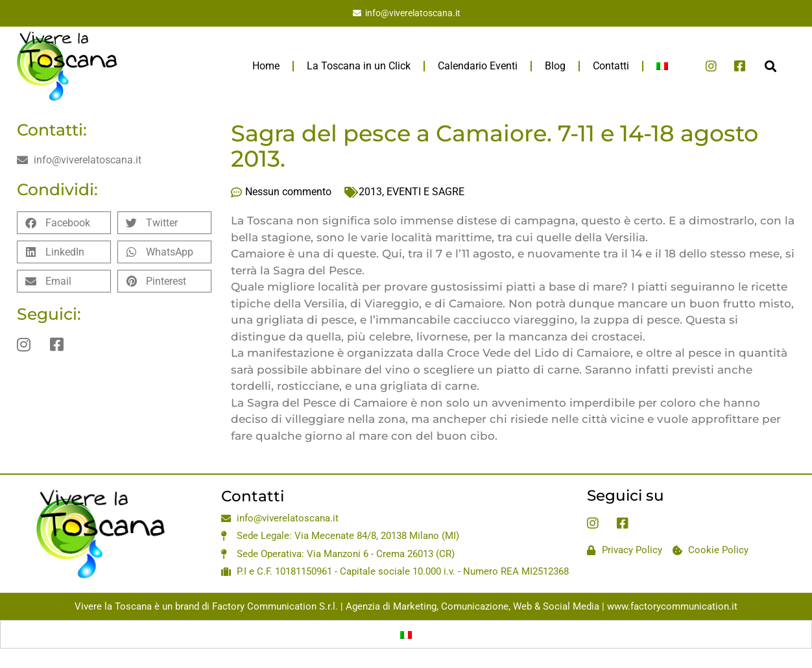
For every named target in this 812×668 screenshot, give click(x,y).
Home (266, 66)
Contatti (611, 66)
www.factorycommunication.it (672, 606)
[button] (770, 66)
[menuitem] (662, 66)
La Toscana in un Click (359, 66)
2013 (370, 192)
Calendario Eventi (478, 66)
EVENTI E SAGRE (425, 192)
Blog (555, 66)
